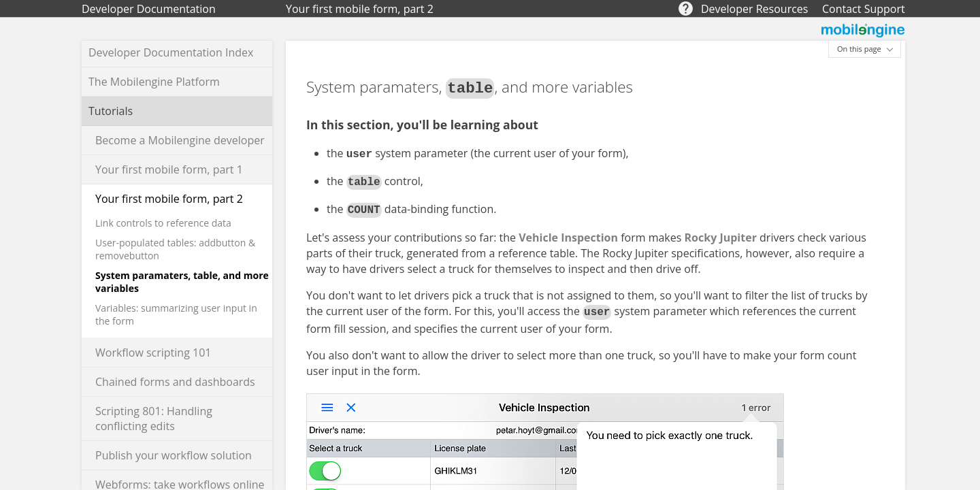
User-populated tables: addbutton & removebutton (175, 249)
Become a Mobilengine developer (180, 140)
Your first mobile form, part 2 (169, 199)
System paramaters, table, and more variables (182, 282)
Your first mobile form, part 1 (169, 169)
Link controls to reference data (163, 223)
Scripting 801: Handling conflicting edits (154, 419)
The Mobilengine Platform (154, 82)
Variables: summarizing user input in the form (176, 314)
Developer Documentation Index (171, 52)
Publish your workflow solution (174, 455)
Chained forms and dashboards (175, 382)
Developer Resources (754, 9)
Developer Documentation (149, 9)
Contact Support (864, 9)
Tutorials (111, 111)
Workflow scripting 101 (153, 353)
